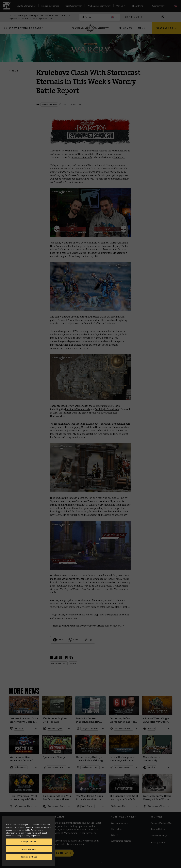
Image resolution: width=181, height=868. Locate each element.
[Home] (90, 28)
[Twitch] (35, 825)
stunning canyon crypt (87, 615)
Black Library (117, 829)
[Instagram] (19, 825)
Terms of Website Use (162, 823)
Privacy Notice (158, 843)
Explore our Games (50, 6)
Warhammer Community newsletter (97, 600)
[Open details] (80, 105)
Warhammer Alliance (121, 841)
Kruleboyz (119, 157)
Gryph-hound (92, 512)
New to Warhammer (26, 6)
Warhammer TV (73, 576)
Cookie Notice (158, 829)
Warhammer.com (119, 823)
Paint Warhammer (73, 6)
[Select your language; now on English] (176, 6)
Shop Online (139, 6)
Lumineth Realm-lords (78, 409)
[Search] (25, 28)
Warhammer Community (99, 6)
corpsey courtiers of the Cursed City (104, 626)
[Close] (163, 17)
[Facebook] (11, 825)
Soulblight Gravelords (107, 409)
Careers (115, 835)
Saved (126, 28)
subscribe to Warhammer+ (65, 607)
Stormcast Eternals (82, 157)
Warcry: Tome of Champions (103, 165)
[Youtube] (27, 825)
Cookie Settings (159, 836)
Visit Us (121, 6)
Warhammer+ (159, 6)
